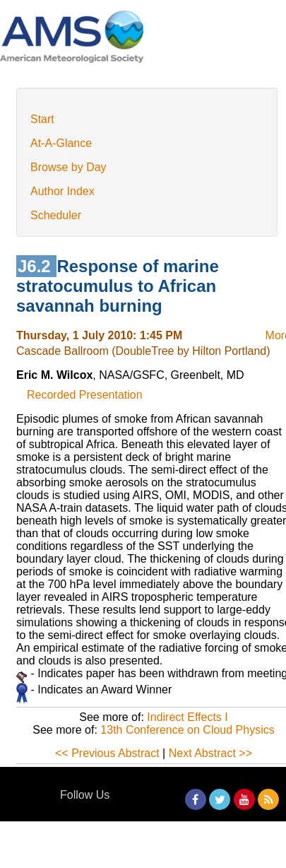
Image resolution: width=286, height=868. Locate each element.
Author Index (62, 191)
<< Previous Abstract (107, 753)
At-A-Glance (61, 143)
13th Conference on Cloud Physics (187, 730)
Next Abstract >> (210, 753)
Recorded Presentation (85, 395)
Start (42, 119)
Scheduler (56, 215)
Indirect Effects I (187, 717)
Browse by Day (68, 167)
